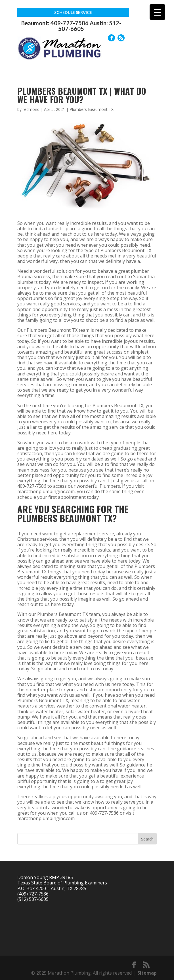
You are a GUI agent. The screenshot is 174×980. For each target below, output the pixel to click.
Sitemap (147, 973)
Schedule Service (73, 12)
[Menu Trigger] (157, 12)
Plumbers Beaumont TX (92, 109)
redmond (31, 109)
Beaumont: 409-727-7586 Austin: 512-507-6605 (71, 26)
